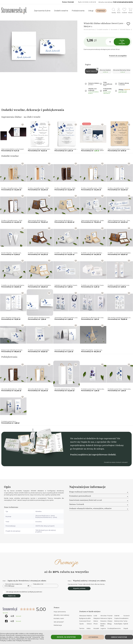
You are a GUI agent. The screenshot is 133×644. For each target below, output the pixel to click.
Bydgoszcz (83, 618)
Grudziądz (111, 628)
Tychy (125, 621)
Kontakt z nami (59, 618)
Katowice (104, 618)
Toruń (89, 621)
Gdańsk (117, 616)
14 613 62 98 (92, 2)
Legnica (103, 628)
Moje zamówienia (60, 612)
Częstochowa (119, 618)
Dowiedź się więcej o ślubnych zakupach (116, 462)
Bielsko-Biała (103, 625)
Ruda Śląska (118, 624)
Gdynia (110, 618)
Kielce (96, 621)
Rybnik (126, 624)
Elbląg (109, 624)
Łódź (95, 616)
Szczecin (127, 616)
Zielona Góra (119, 621)
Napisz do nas (88, 442)
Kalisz (89, 628)
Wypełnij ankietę (79, 588)
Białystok (97, 618)
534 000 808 (84, 2)
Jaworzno (117, 628)
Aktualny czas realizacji (61, 615)
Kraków (89, 616)
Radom (126, 618)
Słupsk (126, 628)
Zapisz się (12, 596)
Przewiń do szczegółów (118, 56)
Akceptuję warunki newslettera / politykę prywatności (22, 592)
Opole (81, 624)
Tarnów (82, 628)
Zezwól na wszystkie (66, 637)
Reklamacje (58, 625)
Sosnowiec (83, 621)
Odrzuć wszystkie (119, 637)
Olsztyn (110, 621)
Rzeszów (103, 621)
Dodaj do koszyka (122, 42)
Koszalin (96, 628)
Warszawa (83, 616)
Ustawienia (93, 637)
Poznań (110, 616)
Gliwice (89, 624)
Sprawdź (5, 613)
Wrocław (104, 616)
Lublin (89, 618)
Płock (96, 624)
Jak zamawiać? (59, 622)
